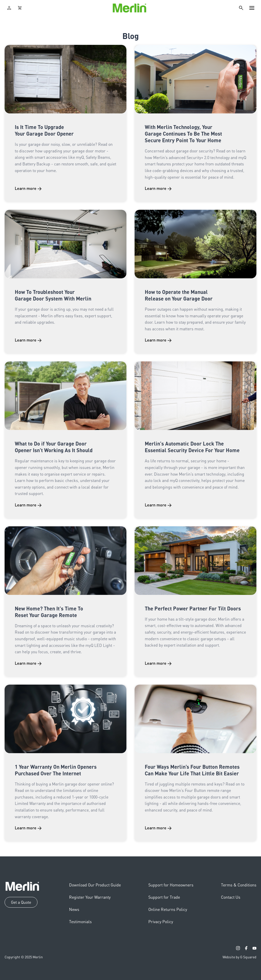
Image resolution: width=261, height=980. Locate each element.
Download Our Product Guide (95, 885)
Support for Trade (164, 897)
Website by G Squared (239, 957)
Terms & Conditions (239, 885)
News (74, 909)
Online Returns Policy (168, 909)
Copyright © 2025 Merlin (24, 957)
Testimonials (80, 922)
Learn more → (28, 188)
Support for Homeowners (171, 885)
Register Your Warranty (90, 897)
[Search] (241, 8)
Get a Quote (21, 902)
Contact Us (231, 897)
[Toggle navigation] (252, 8)
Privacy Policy (161, 922)
